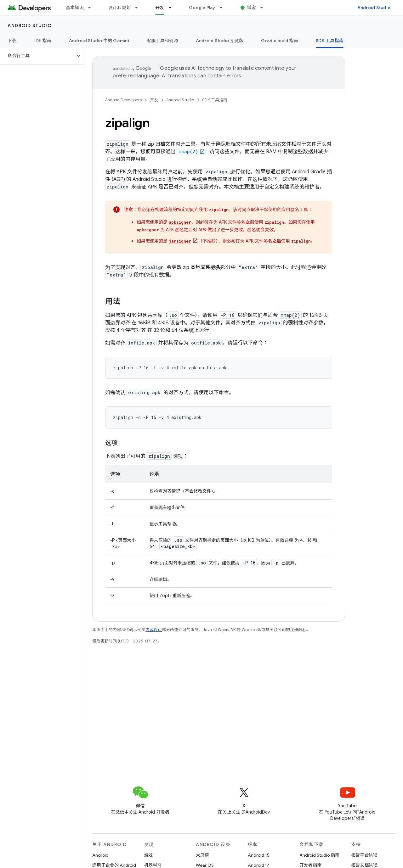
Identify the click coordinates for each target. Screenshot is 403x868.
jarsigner (180, 241)
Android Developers (123, 100)
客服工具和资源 (162, 41)
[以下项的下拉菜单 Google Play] (224, 8)
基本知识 (75, 8)
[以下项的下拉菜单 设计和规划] (139, 8)
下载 (12, 41)
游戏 (149, 855)
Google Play (202, 8)
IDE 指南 (43, 41)
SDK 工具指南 (215, 100)
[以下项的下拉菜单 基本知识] (92, 8)
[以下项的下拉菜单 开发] (173, 8)
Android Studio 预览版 (220, 41)
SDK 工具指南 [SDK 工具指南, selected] (330, 41)
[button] (37, 56)
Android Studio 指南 (319, 855)
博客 (252, 8)
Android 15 (259, 855)
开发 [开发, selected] (160, 8)
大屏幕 (202, 855)
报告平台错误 (365, 855)
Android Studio (374, 8)
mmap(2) (188, 151)
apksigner (180, 222)
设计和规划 (119, 8)
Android (100, 855)
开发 (154, 100)
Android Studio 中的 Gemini (99, 41)
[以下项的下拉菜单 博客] (264, 8)
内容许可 (154, 630)
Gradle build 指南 (280, 41)
